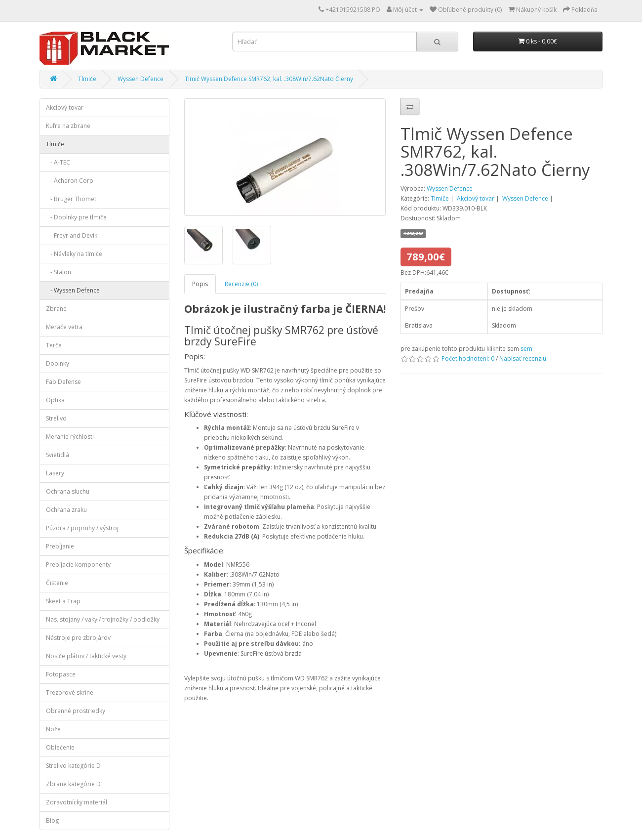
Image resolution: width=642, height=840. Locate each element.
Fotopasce (61, 674)
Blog (52, 820)
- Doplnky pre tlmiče (76, 217)
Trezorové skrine (70, 693)
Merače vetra (64, 327)
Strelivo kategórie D (73, 766)
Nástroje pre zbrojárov (78, 638)
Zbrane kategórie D (73, 784)
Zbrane (56, 309)
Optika (55, 400)
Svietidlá (58, 455)
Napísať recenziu (523, 358)
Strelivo (56, 418)
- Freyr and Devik (72, 235)
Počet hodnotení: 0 (468, 358)
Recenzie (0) (241, 284)
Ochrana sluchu (68, 491)
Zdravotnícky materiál (77, 802)
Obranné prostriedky (76, 711)
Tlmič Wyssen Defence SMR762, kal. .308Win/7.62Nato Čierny (269, 79)
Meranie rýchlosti (70, 437)
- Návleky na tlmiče (74, 254)
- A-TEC (58, 162)
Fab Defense (63, 382)
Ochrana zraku (66, 510)
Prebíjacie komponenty (78, 565)
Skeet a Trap (63, 601)
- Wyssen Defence (73, 290)
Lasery (55, 473)
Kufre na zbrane (68, 126)
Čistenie (57, 583)
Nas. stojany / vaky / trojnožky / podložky (103, 619)
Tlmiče (87, 79)
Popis (200, 284)
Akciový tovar (65, 107)
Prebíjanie (60, 546)
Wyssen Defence (140, 79)
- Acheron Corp (70, 181)
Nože (53, 729)
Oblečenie (60, 747)
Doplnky (58, 363)
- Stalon (59, 272)
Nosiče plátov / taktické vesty (86, 656)
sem (526, 349)
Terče (54, 345)
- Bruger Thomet (71, 199)
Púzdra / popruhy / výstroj (82, 528)
